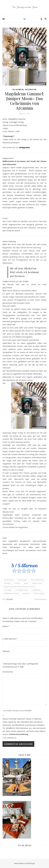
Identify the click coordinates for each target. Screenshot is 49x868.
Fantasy (17, 583)
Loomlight (8, 590)
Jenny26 (10, 599)
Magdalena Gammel (11, 593)
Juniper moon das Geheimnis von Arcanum (19, 587)
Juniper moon (37, 583)
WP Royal (31, 863)
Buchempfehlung (37, 580)
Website (6, 651)
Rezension (31, 89)
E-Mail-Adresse (10, 639)
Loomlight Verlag (21, 590)
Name (6, 626)
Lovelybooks (36, 590)
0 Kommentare (40, 599)
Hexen (26, 583)
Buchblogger (22, 580)
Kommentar (8, 672)
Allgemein (18, 89)
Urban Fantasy (39, 593)
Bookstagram (9, 580)
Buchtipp (7, 583)
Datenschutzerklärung (19, 734)
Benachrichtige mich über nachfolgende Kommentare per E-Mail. (20, 665)
